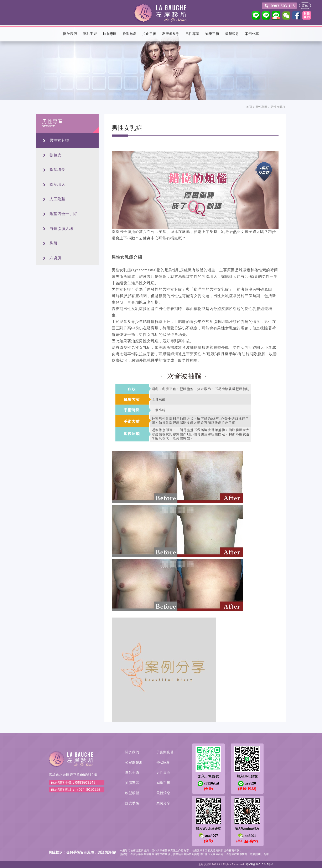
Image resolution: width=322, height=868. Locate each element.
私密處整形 (134, 762)
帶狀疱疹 (163, 762)
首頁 (249, 107)
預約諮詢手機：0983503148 (73, 783)
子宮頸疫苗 (165, 752)
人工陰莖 (57, 199)
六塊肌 (55, 258)
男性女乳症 (59, 140)
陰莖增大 (57, 184)
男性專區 (261, 107)
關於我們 (132, 752)
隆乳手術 (132, 773)
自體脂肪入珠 (61, 229)
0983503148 (279, 6)
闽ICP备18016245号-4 (259, 864)
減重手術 (163, 783)
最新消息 (163, 793)
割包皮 (55, 155)
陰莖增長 (57, 170)
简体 (305, 6)
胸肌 (53, 243)
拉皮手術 (132, 803)
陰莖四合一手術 (63, 214)
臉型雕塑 (132, 793)
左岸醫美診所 (161, 12)
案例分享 (163, 803)
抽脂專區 (132, 783)
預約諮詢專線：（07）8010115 (76, 790)
